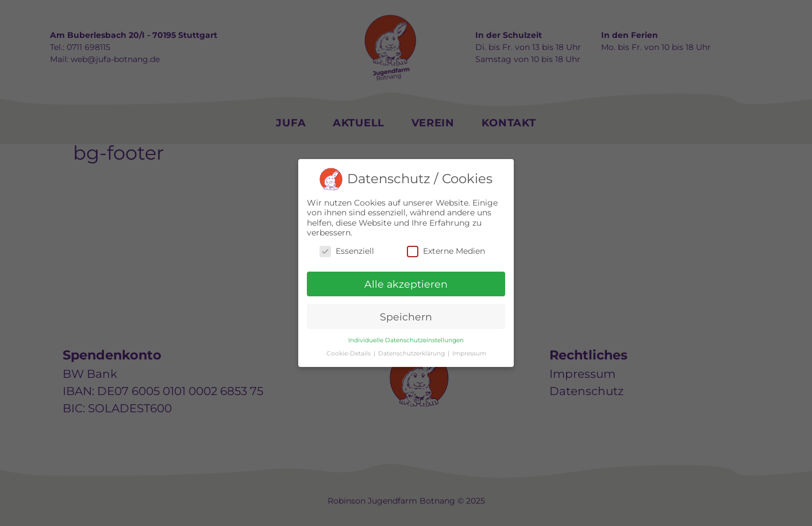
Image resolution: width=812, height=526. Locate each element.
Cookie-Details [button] (349, 353)
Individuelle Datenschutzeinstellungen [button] (406, 340)
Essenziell (347, 251)
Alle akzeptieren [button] (406, 284)
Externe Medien (446, 251)
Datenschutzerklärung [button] (412, 353)
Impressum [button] (469, 353)
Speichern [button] (406, 317)
